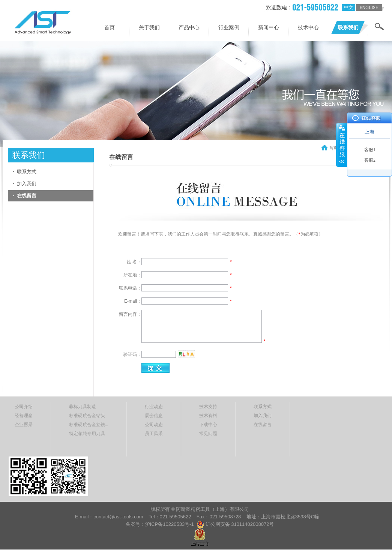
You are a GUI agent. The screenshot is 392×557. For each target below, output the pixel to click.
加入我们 (27, 184)
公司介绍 (24, 407)
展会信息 (154, 416)
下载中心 (208, 425)
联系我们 (348, 28)
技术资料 (208, 416)
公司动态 (154, 425)
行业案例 (229, 28)
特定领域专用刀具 (87, 434)
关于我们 (149, 28)
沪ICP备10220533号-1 (170, 524)
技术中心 (308, 28)
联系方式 (27, 172)
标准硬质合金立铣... (89, 425)
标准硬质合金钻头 (87, 416)
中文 (348, 8)
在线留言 (27, 196)
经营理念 (24, 416)
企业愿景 (24, 425)
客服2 (370, 160)
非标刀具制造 (83, 407)
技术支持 (208, 407)
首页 (110, 28)
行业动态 (154, 407)
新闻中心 (269, 28)
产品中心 (189, 28)
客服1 (370, 150)
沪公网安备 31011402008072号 (240, 524)
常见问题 (208, 434)
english (369, 8)
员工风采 (154, 434)
